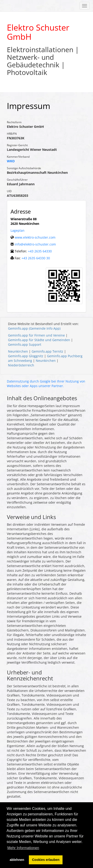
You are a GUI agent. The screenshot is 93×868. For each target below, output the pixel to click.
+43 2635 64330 (40, 251)
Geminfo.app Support (25, 344)
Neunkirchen (18, 351)
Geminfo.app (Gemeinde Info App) (34, 328)
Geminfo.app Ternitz (47, 351)
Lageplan (18, 230)
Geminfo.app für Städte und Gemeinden (39, 340)
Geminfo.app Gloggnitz (26, 356)
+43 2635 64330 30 (36, 258)
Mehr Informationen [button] (23, 848)
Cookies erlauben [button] (46, 860)
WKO (11, 161)
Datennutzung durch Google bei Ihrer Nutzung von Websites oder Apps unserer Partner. (46, 384)
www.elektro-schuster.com (35, 237)
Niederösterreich (21, 365)
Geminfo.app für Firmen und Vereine (36, 335)
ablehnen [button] (17, 860)
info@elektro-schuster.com (35, 244)
